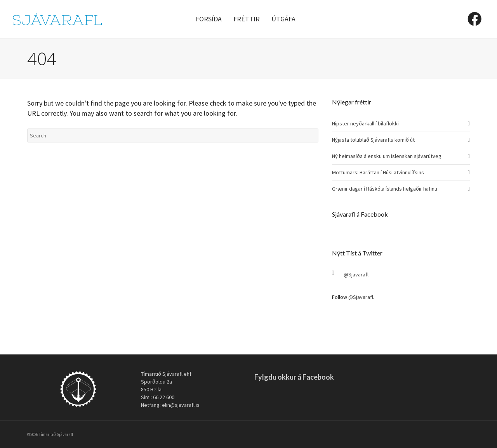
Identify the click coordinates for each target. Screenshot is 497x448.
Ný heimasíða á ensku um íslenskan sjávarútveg (387, 156)
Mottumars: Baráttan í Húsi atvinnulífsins (378, 172)
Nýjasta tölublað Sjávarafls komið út (373, 140)
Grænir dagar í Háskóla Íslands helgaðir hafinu (385, 189)
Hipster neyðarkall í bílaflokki (365, 123)
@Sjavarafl (356, 274)
